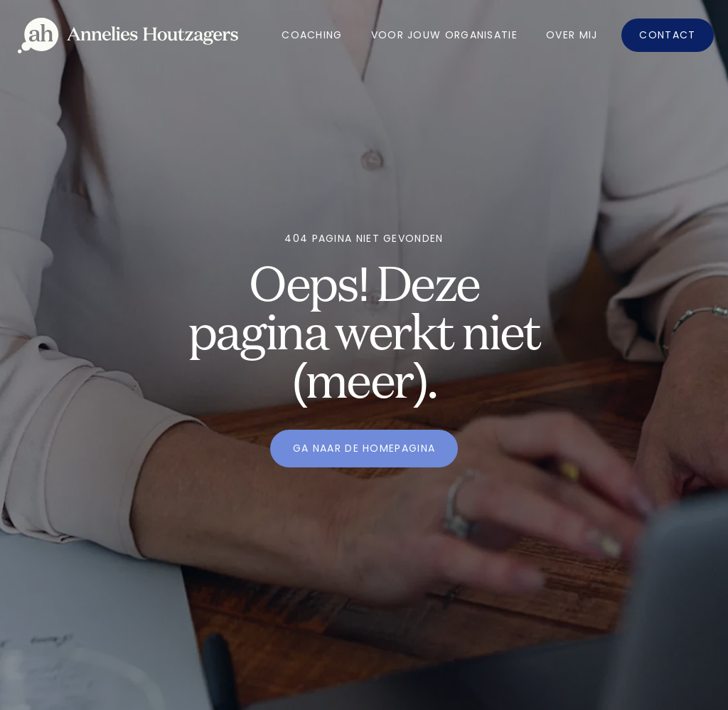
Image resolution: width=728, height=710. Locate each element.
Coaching (312, 35)
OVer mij (572, 35)
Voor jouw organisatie (444, 35)
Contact (667, 35)
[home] (128, 36)
